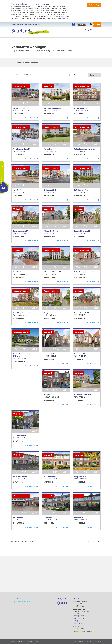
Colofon (98, 642)
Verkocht (48, 86)
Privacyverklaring (17, 642)
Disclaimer (39, 642)
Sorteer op (94, 75)
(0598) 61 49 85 (26, 25)
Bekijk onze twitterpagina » (21, 602)
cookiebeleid (64, 18)
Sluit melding (94, 5)
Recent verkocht (21, 86)
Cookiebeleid (29, 642)
